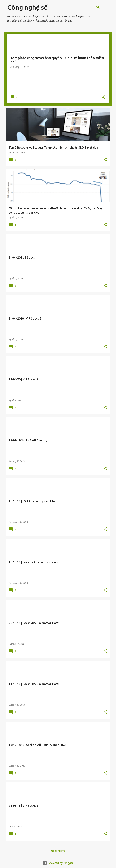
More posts (58, 851)
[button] (104, 97)
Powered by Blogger (58, 863)
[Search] (98, 7)
